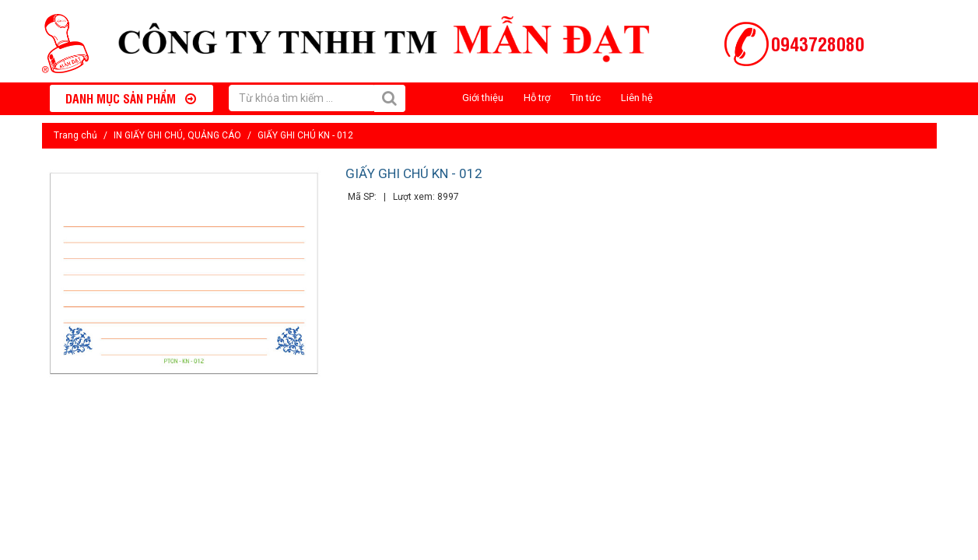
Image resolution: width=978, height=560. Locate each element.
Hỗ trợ (537, 98)
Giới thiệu (483, 98)
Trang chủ (75, 135)
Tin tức (585, 98)
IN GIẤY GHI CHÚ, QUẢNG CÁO (177, 135)
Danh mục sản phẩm (131, 98)
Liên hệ (637, 98)
